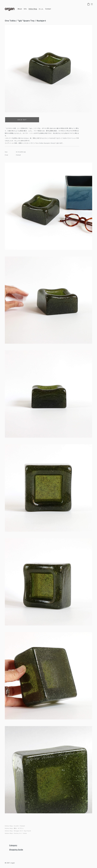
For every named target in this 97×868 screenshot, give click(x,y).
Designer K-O (18, 831)
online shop (33, 9)
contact (48, 9)
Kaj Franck (28, 831)
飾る (15, 828)
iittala (25, 833)
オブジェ (21, 828)
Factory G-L (18, 833)
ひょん (41, 9)
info (25, 9)
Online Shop (9, 826)
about (20, 9)
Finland (22, 826)
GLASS (16, 826)
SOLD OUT (22, 120)
